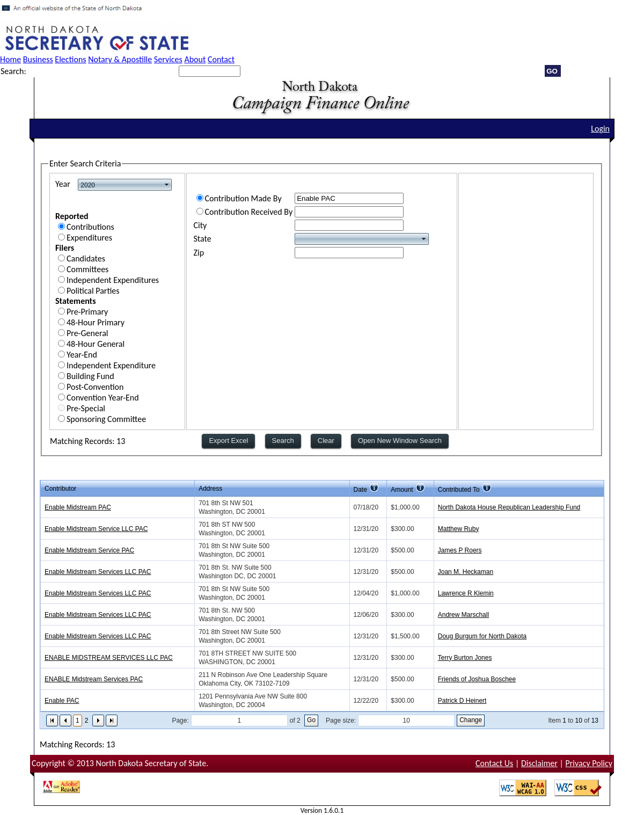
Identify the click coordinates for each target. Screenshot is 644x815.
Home (10, 59)
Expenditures (89, 238)
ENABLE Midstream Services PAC (94, 679)
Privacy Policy (589, 763)
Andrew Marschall (463, 615)
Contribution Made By (243, 198)
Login (600, 129)
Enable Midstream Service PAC (89, 550)
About (195, 59)
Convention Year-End (103, 398)
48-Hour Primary (96, 322)
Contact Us (494, 763)
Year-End (82, 355)
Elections (70, 59)
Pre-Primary (87, 312)
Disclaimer (539, 763)
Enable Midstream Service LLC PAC (96, 529)
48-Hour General (96, 344)
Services (168, 59)
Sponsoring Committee (106, 419)
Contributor (60, 489)
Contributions (90, 227)
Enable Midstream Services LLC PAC (98, 572)
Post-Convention (95, 387)
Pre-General (87, 333)
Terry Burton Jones (465, 658)
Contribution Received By (249, 212)
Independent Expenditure (111, 365)
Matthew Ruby (459, 529)
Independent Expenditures (113, 280)
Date (360, 490)
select (167, 185)
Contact (221, 59)
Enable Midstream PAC (78, 507)
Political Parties (93, 291)
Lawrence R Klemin (466, 593)
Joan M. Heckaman (466, 572)
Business (38, 59)
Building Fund (90, 376)
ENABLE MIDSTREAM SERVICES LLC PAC (109, 658)
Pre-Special (86, 408)
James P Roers (460, 550)
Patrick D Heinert (462, 701)
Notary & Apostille (120, 59)
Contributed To (459, 490)
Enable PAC (62, 701)
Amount (402, 490)
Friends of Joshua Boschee (477, 679)
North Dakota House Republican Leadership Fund (509, 507)
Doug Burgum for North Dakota (482, 636)
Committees (87, 269)
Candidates (86, 259)
